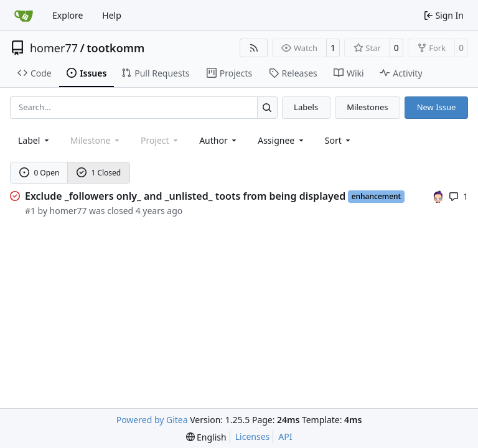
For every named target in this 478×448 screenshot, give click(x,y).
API (285, 436)
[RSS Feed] (254, 48)
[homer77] (438, 196)
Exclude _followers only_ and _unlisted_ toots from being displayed (185, 196)
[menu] (339, 140)
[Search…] (267, 107)
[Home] (24, 16)
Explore (68, 15)
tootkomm (115, 48)
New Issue (437, 107)
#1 (30, 211)
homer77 (54, 48)
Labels (306, 107)
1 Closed (99, 173)
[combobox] (35, 140)
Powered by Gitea (152, 420)
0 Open (40, 173)
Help (112, 15)
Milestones (367, 107)
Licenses (253, 436)
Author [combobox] (219, 140)
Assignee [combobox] (282, 140)
